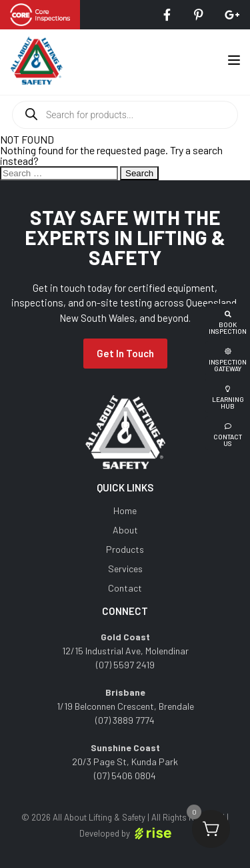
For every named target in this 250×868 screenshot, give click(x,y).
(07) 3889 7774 (125, 720)
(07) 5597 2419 (125, 665)
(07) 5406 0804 (125, 776)
